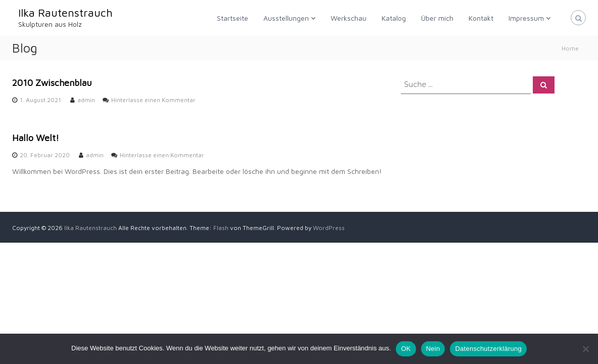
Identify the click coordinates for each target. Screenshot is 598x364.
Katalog (394, 18)
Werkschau (349, 18)
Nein (433, 349)
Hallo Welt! (36, 138)
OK (406, 349)
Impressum (526, 18)
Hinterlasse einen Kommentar (153, 100)
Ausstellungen (286, 18)
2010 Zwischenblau (52, 83)
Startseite (233, 18)
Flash (221, 228)
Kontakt (481, 18)
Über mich (437, 18)
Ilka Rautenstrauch (65, 13)
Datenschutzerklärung (488, 349)
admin (86, 100)
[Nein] (585, 349)
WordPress (329, 228)
